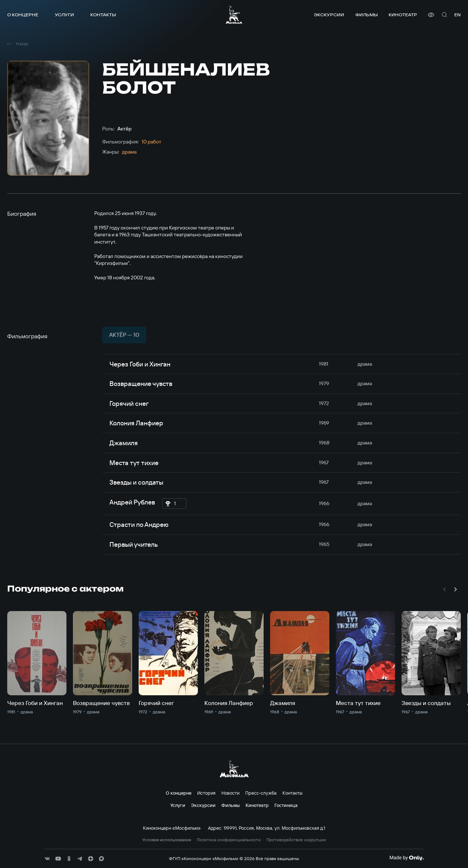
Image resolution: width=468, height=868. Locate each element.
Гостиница (286, 805)
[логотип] (234, 15)
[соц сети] (47, 859)
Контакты (103, 15)
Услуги (64, 15)
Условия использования (167, 840)
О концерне (23, 15)
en (458, 15)
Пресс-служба (261, 793)
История (206, 793)
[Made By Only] (406, 858)
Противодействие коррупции (296, 840)
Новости (230, 793)
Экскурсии (329, 15)
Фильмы (367, 15)
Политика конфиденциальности (229, 840)
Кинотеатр (403, 15)
